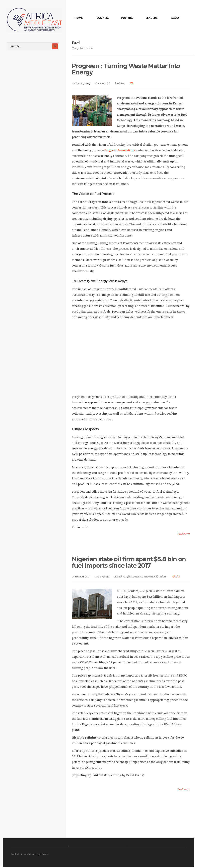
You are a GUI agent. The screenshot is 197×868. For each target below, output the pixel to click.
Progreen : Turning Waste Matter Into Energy (126, 69)
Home (79, 18)
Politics (127, 18)
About (176, 18)
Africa (129, 576)
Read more (184, 534)
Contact (15, 854)
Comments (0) (103, 83)
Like (176, 576)
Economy (148, 576)
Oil (156, 576)
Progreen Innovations (120, 150)
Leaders (151, 18)
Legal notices (42, 854)
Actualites (119, 576)
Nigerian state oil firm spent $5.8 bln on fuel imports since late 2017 (129, 562)
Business (103, 18)
